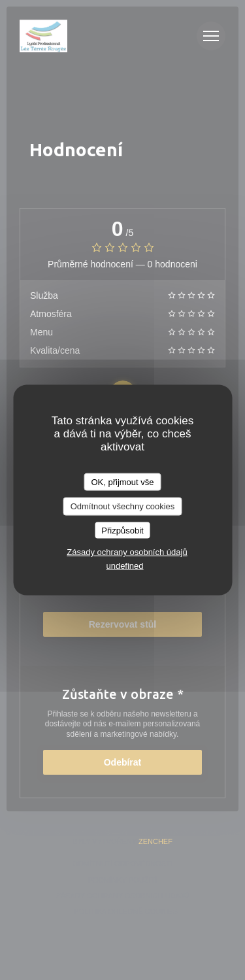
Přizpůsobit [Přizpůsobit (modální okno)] (122, 530)
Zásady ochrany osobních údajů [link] (127, 552)
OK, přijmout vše (122, 482)
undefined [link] (124, 566)
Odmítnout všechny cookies (123, 506)
